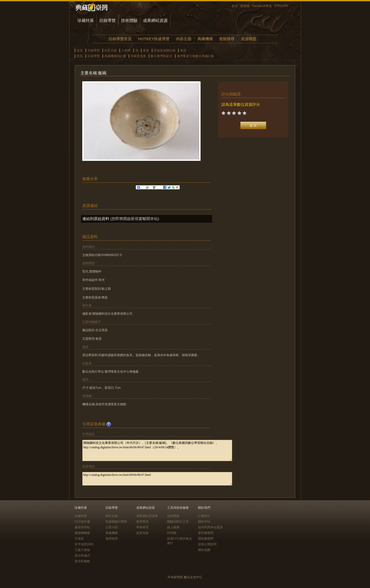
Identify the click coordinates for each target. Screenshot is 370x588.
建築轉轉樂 (82, 533)
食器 (183, 50)
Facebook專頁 (262, 6)
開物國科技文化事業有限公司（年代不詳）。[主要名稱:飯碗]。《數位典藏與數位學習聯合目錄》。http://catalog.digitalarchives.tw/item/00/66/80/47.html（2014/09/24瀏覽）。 (157, 450)
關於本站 (204, 522)
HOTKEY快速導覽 (154, 39)
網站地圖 (204, 550)
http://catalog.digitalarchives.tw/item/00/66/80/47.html (157, 479)
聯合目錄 (112, 516)
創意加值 (142, 533)
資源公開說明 (207, 544)
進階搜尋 (227, 39)
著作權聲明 (206, 533)
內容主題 (184, 39)
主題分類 (112, 527)
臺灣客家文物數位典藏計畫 (195, 56)
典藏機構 (205, 39)
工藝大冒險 (82, 550)
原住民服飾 (82, 561)
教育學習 (142, 522)
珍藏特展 (86, 20)
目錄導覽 (107, 20)
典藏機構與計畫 (115, 56)
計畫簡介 (204, 516)
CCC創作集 (83, 522)
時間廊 (172, 533)
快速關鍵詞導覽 (116, 522)
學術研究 (142, 527)
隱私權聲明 (206, 539)
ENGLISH (281, 6)
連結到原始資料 (96, 219)
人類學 (126, 50)
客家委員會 (138, 56)
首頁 (235, 6)
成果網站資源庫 (147, 516)
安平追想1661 (84, 544)
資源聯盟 (249, 39)
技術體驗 (129, 20)
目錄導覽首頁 (120, 39)
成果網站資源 (155, 20)
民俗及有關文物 (165, 50)
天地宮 (79, 539)
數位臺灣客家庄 (161, 56)
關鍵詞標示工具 (178, 522)
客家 (146, 50)
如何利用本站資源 (210, 527)
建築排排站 (82, 527)
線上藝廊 (173, 527)
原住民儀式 (82, 556)
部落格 (245, 6)
